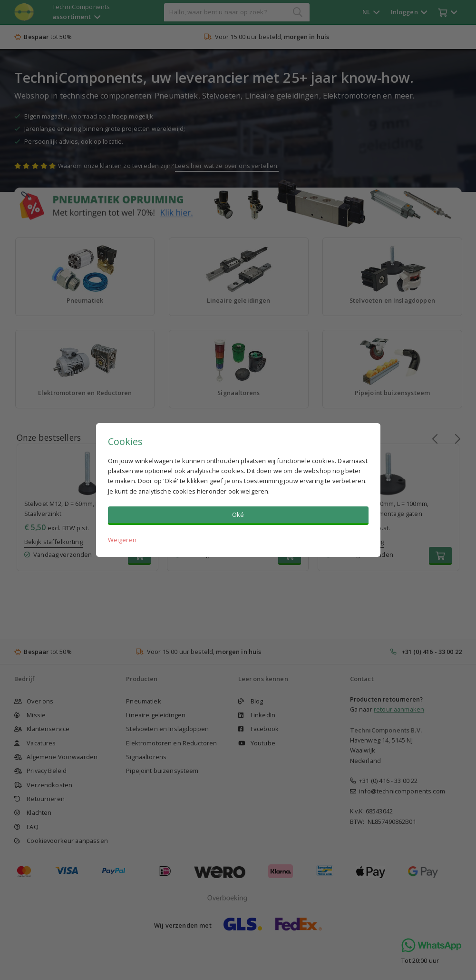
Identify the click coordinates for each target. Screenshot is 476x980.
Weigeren (122, 540)
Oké (238, 515)
